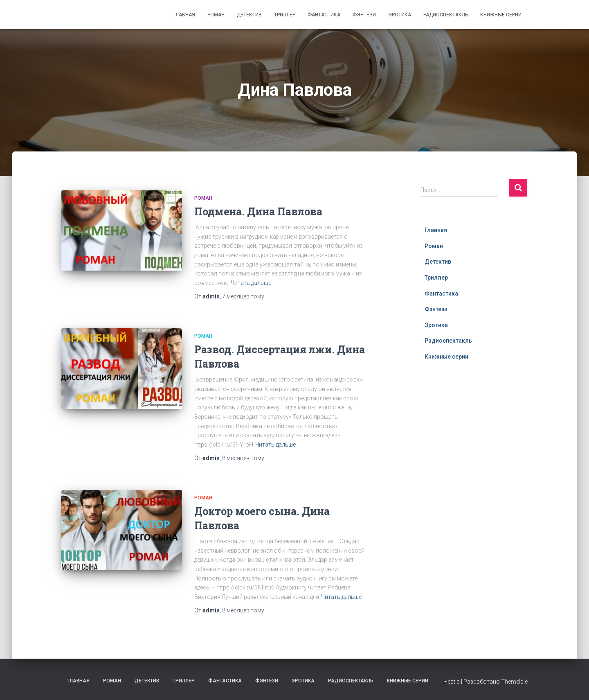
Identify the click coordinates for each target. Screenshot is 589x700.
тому (243, 296)
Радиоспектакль (446, 15)
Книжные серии (501, 15)
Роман (216, 15)
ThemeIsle (514, 682)
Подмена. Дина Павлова (258, 211)
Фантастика (324, 15)
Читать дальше (251, 283)
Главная (184, 15)
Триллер (285, 15)
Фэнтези (364, 15)
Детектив (249, 15)
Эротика (400, 15)
